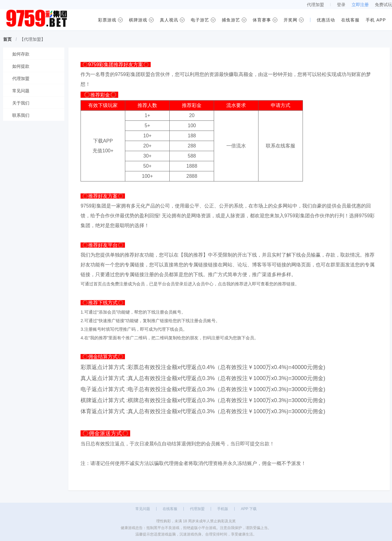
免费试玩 (383, 5)
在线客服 (170, 509)
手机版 (223, 509)
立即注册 (360, 5)
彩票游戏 (107, 20)
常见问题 (143, 509)
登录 (341, 5)
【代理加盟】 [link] (32, 39)
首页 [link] (7, 39)
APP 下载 (249, 509)
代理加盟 (315, 5)
